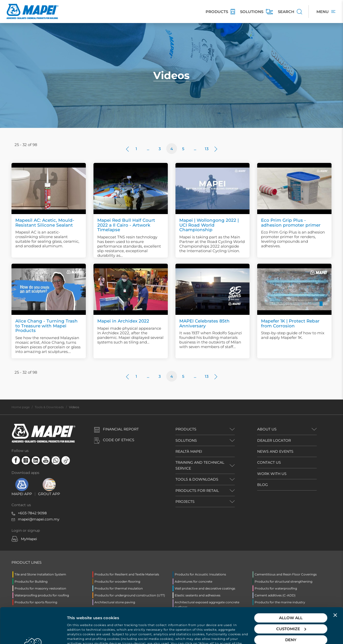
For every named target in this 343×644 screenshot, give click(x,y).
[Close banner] (335, 580)
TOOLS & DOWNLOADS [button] (197, 479)
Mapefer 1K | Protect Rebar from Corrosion (290, 323)
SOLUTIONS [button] (186, 440)
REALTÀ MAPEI (189, 451)
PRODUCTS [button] (186, 429)
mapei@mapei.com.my (39, 519)
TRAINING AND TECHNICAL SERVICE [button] (200, 465)
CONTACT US (269, 462)
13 (207, 149)
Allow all (291, 582)
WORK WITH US (272, 474)
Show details (79, 634)
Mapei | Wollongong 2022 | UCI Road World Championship (209, 225)
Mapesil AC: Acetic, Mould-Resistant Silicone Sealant (45, 223)
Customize (291, 593)
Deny (291, 604)
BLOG (263, 485)
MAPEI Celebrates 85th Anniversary (204, 323)
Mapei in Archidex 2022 (123, 321)
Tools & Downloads (49, 407)
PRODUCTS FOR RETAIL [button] (197, 491)
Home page (21, 407)
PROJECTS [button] (185, 502)
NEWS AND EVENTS (275, 451)
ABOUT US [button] (267, 429)
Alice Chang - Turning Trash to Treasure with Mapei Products (46, 326)
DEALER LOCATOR (274, 440)
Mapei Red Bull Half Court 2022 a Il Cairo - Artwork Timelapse (126, 225)
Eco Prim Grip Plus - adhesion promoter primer (291, 223)
